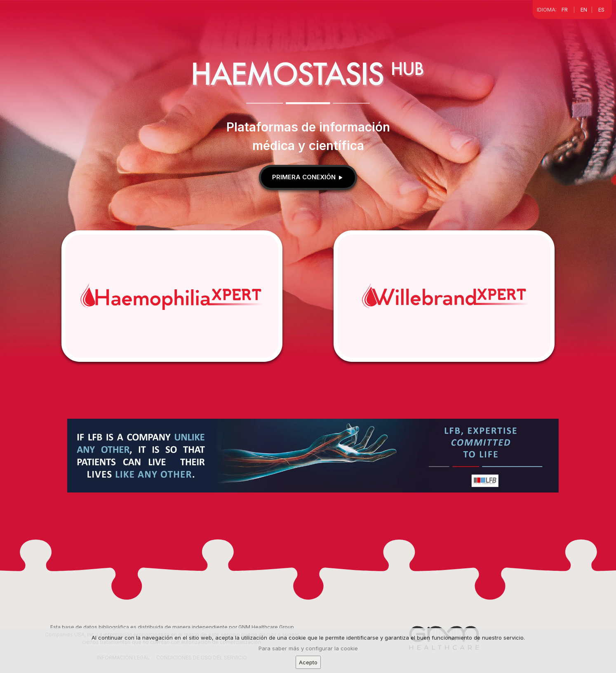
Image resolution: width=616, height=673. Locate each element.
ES (601, 9)
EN (584, 9)
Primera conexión (308, 177)
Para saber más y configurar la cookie (308, 654)
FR (565, 9)
